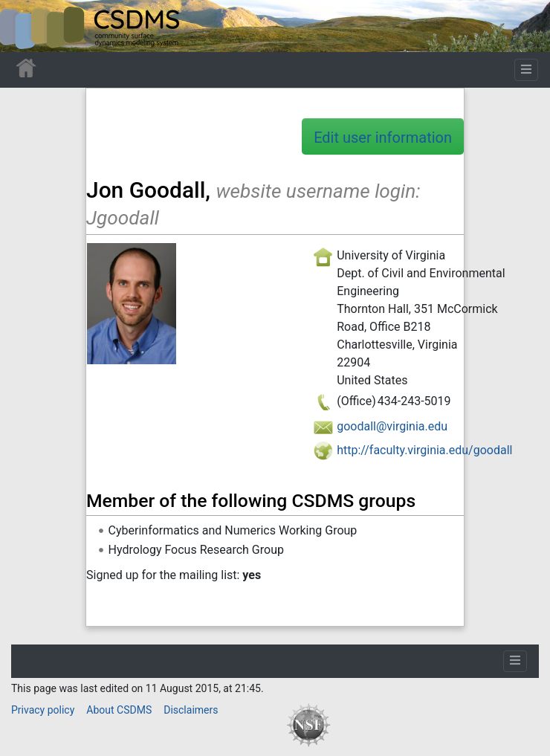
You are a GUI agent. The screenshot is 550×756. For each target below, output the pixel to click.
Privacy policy (43, 710)
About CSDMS (119, 710)
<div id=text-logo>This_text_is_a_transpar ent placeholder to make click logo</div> (24, 26)
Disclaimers (191, 710)
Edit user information (383, 138)
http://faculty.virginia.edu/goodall (424, 450)
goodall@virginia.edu (392, 426)
